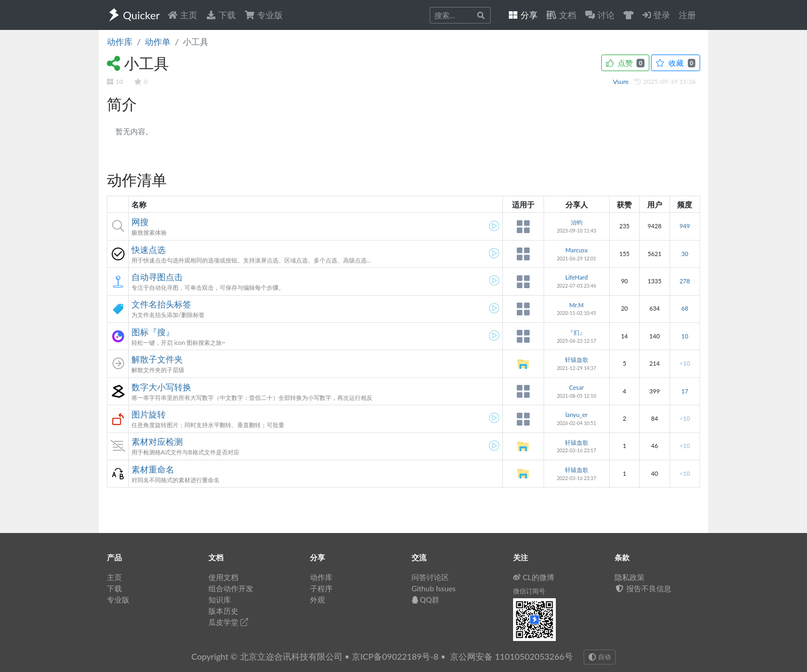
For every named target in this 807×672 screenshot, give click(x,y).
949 (685, 226)
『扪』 (576, 332)
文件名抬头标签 (161, 304)
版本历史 (223, 611)
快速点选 (149, 249)
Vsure (622, 82)
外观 (317, 600)
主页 (182, 15)
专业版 (263, 15)
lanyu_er (576, 415)
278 (685, 281)
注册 (687, 15)
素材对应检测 (157, 441)
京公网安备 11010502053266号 (511, 656)
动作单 (158, 41)
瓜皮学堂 (228, 622)
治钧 (577, 222)
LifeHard (577, 277)
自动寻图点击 (157, 277)
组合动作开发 (231, 588)
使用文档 (223, 577)
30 (685, 254)
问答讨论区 (430, 577)
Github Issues (434, 588)
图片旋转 (149, 414)
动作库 (120, 41)
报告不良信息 (643, 588)
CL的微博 (534, 577)
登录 (656, 15)
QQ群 (425, 600)
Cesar (577, 387)
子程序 (321, 588)
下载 (221, 15)
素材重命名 (153, 469)
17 (685, 391)
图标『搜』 (153, 332)
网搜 (140, 222)
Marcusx (577, 250)
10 (685, 336)
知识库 (220, 600)
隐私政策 (630, 577)
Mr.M (576, 305)
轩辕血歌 (577, 360)
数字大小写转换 (161, 387)
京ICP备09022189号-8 (395, 656)
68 (685, 308)
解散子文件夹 (157, 359)
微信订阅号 (529, 591)
